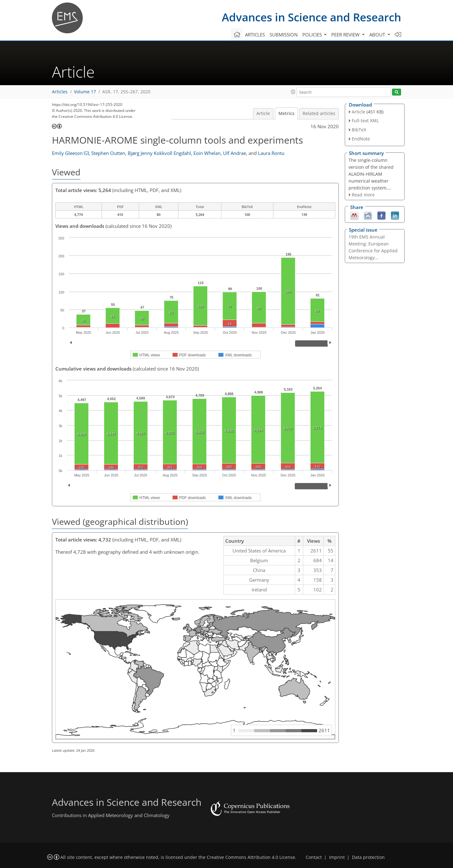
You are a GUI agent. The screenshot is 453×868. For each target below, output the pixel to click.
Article (263, 113)
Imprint (337, 857)
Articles (255, 35)
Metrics (286, 113)
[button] (293, 92)
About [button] (378, 35)
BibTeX (359, 130)
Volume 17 (85, 92)
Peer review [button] (346, 35)
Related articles (319, 113)
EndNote (361, 139)
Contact (314, 857)
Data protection (368, 857)
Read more (363, 195)
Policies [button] (313, 35)
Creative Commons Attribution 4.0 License (251, 857)
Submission (284, 35)
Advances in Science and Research (311, 17)
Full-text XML (365, 121)
